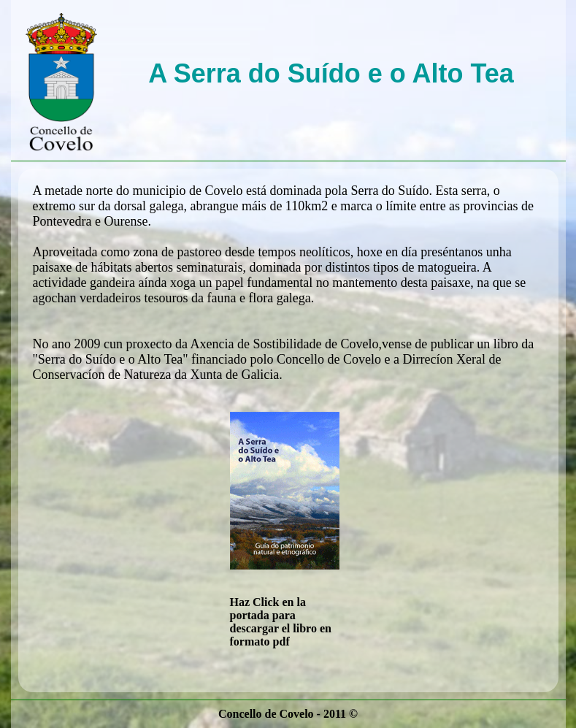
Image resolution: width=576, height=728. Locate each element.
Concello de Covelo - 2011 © (288, 714)
